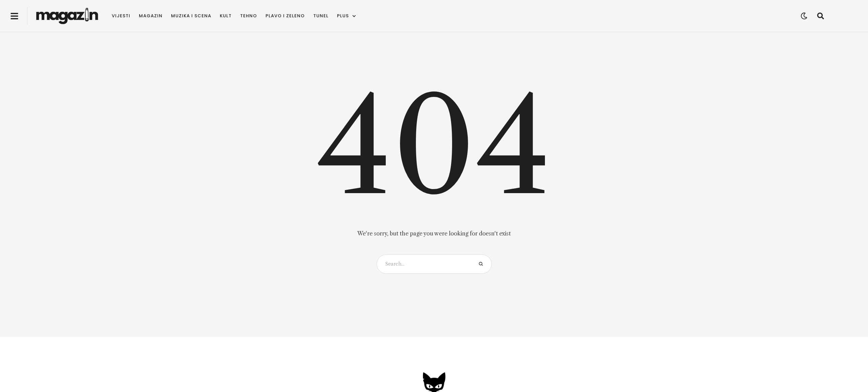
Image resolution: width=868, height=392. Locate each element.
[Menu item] (121, 16)
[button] (14, 16)
